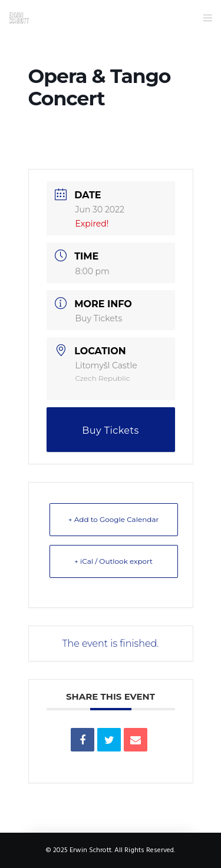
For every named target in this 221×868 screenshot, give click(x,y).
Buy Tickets (99, 318)
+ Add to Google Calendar (114, 519)
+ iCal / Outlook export (113, 561)
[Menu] (204, 18)
